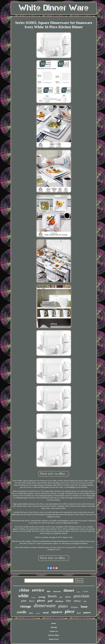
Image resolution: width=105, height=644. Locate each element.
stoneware (57, 591)
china (24, 590)
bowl (79, 613)
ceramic (86, 591)
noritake (38, 613)
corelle (22, 612)
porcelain (81, 596)
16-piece (74, 607)
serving (42, 597)
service (38, 590)
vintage (25, 606)
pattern (87, 613)
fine (61, 597)
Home (54, 623)
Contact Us (54, 631)
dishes (68, 597)
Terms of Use (54, 639)
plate (24, 601)
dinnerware (45, 606)
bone (84, 607)
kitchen (33, 597)
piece (70, 611)
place (79, 592)
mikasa (77, 601)
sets (85, 601)
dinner (69, 590)
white (23, 596)
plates (63, 606)
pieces (41, 601)
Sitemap (54, 627)
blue (68, 601)
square (57, 612)
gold (50, 601)
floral (32, 601)
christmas (59, 601)
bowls (52, 596)
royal (46, 612)
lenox (31, 613)
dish (49, 591)
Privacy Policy (54, 635)
